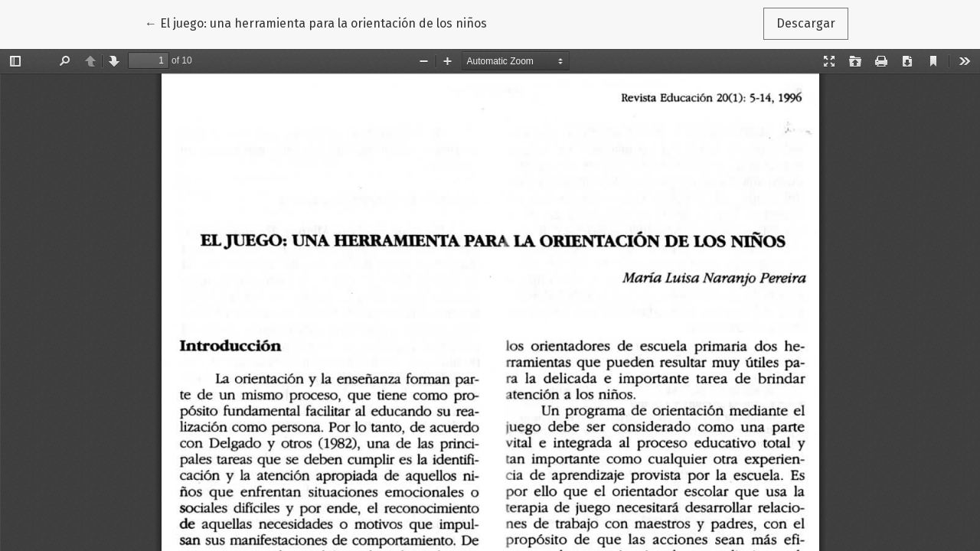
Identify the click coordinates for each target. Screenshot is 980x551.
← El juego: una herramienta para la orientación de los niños (316, 22)
